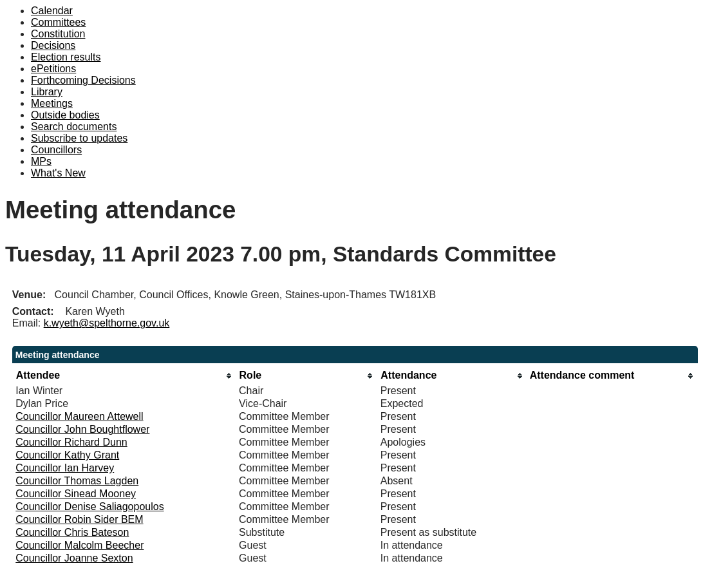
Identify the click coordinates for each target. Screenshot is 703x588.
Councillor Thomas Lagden (77, 481)
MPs (41, 161)
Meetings (52, 103)
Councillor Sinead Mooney (76, 494)
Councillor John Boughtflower (82, 429)
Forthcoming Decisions (83, 80)
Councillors (56, 150)
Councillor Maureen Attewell (79, 416)
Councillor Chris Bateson (72, 532)
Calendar (52, 11)
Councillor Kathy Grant (67, 455)
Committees (58, 22)
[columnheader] (124, 376)
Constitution (58, 34)
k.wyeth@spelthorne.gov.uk (107, 323)
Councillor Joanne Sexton (74, 558)
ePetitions (53, 69)
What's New (58, 173)
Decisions (53, 45)
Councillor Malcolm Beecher (80, 545)
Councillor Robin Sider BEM (79, 519)
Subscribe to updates (79, 138)
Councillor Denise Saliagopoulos (89, 507)
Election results (66, 57)
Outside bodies (65, 115)
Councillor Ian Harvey (65, 468)
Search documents (74, 127)
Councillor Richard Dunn (71, 442)
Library (47, 92)
